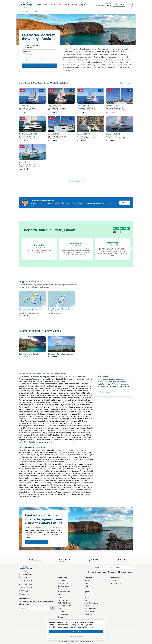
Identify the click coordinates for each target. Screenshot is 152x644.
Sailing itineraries (90, 609)
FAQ (59, 609)
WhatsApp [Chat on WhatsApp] (24, 591)
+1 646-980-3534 (26, 574)
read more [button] (83, 254)
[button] (42, 5)
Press (60, 594)
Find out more (89, 627)
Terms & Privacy (64, 600)
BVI (85, 594)
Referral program (64, 592)
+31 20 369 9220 (25, 587)
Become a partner (116, 583)
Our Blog (61, 611)
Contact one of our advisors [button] (37, 542)
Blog (131, 572)
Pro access (113, 580)
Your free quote (105, 392)
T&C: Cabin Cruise (64, 603)
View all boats (126, 83)
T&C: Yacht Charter (65, 606)
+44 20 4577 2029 (26, 578)
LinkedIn (122, 572)
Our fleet (87, 606)
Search (39, 66)
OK (53, 608)
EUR (123, 567)
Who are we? (62, 580)
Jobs (59, 597)
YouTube (102, 572)
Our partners (63, 589)
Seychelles (87, 592)
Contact (61, 617)
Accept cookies (76, 631)
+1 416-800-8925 (25, 581)
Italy (85, 600)
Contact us (125, 203)
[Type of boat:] (39, 53)
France (86, 597)
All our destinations (91, 603)
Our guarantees (64, 586)
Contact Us (24, 594)
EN (104, 567)
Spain (86, 586)
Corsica (86, 589)
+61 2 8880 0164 (25, 584)
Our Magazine (63, 614)
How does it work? (64, 583)
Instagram (112, 572)
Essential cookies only (76, 637)
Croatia (86, 580)
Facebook (92, 572)
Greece (86, 583)
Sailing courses (89, 611)
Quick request (89, 614)
